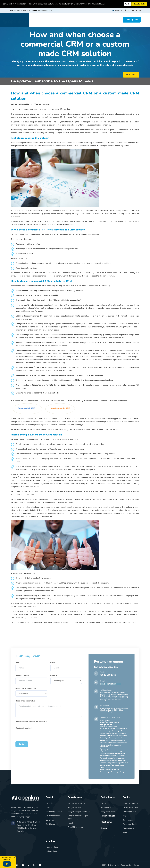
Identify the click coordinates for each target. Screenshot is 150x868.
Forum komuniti (129, 812)
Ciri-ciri (49, 807)
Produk (51, 20)
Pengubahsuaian (108, 812)
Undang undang (127, 865)
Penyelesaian (64, 20)
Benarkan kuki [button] (139, 4)
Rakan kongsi (95, 20)
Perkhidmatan (79, 20)
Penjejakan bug (129, 824)
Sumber (107, 20)
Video (125, 832)
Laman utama (38, 20)
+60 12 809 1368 (23, 10)
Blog (125, 816)
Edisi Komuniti (52, 824)
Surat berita (128, 820)
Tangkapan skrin (129, 828)
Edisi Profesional (53, 816)
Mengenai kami (52, 847)
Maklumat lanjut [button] (98, 4)
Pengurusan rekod (75, 807)
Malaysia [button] (117, 10)
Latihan (104, 803)
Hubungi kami (132, 20)
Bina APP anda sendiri (77, 827)
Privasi (137, 865)
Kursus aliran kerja (130, 807)
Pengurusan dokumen (77, 803)
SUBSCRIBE (131, 75)
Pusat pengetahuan (131, 803)
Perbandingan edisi (54, 812)
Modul (70, 823)
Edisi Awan (50, 820)
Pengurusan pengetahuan (79, 812)
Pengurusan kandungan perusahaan (78, 817)
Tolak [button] (127, 4)
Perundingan (106, 807)
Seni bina (50, 803)
